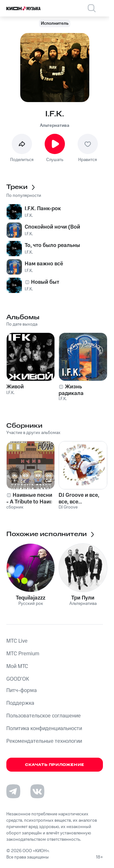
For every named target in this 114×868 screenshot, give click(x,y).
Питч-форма (22, 690)
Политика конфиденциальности (44, 729)
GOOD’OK (18, 679)
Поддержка (20, 703)
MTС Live (17, 641)
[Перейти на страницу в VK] (37, 791)
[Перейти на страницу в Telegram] (13, 791)
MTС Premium (23, 654)
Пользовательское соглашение (44, 716)
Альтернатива (55, 126)
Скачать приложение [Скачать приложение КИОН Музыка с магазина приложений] (55, 765)
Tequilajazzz (31, 598)
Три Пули (83, 598)
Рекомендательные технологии (44, 741)
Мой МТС (17, 666)
